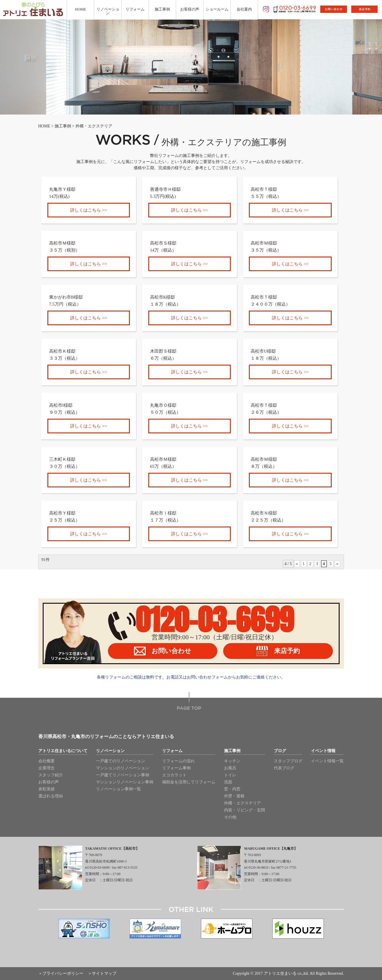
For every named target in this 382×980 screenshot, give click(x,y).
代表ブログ (284, 768)
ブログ (280, 751)
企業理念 (47, 768)
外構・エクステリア (242, 803)
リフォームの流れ (178, 761)
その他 (230, 817)
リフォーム (172, 751)
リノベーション (110, 751)
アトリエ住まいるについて (63, 751)
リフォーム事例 (176, 768)
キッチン (232, 761)
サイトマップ (104, 973)
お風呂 (230, 768)
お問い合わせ (163, 651)
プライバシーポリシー (63, 973)
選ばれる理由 (51, 796)
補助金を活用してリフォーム (189, 782)
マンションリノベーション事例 (125, 782)
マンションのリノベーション (123, 768)
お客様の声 (49, 782)
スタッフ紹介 (51, 775)
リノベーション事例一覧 (118, 789)
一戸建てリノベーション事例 (123, 775)
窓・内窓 (232, 789)
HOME (44, 126)
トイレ (230, 775)
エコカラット (174, 775)
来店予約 (278, 651)
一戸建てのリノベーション (121, 761)
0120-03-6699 (215, 620)
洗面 (228, 782)
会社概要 (47, 761)
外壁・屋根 (234, 796)
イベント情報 (323, 751)
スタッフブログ (288, 761)
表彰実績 (47, 789)
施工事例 (63, 126)
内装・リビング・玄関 (245, 810)
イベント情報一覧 (327, 761)
